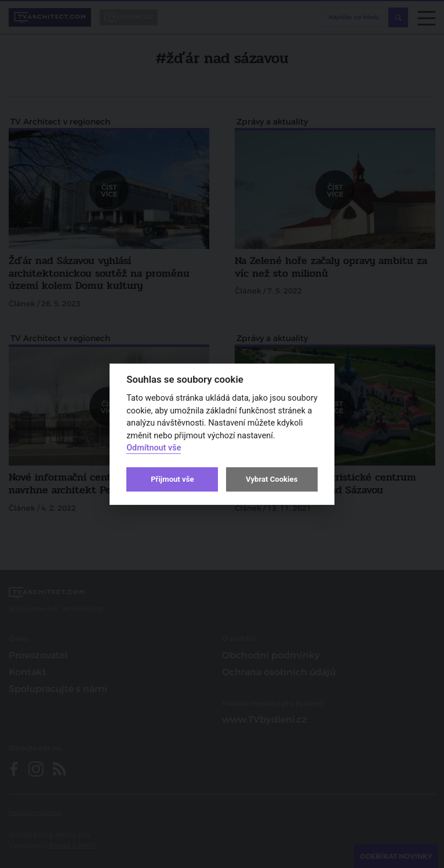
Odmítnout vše (154, 448)
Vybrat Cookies (272, 479)
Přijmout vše (172, 479)
